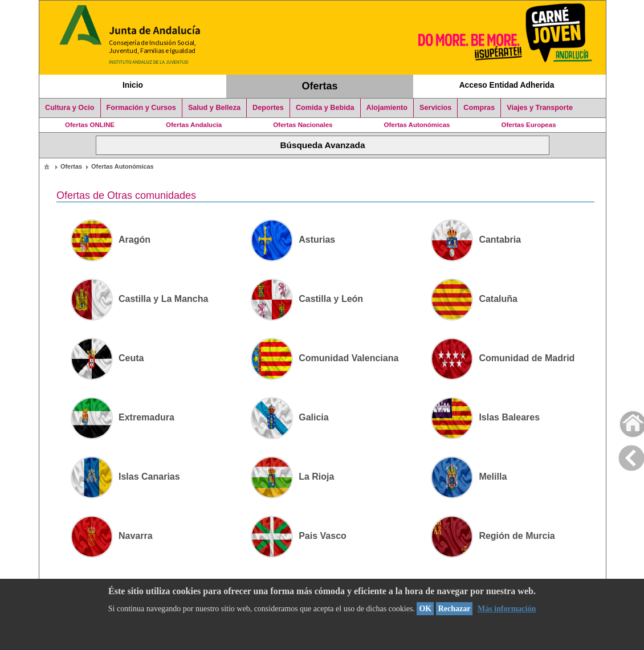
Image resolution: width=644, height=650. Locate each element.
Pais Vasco (299, 536)
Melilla (469, 477)
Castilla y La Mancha (139, 299)
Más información (507, 609)
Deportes (268, 108)
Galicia (290, 417)
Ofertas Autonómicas (417, 125)
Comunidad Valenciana (325, 358)
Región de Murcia (493, 536)
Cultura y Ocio (70, 108)
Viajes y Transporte (540, 108)
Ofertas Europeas (529, 125)
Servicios (435, 108)
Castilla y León (307, 299)
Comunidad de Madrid (503, 358)
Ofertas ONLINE (90, 125)
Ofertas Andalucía (194, 125)
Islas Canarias (125, 477)
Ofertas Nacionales (303, 125)
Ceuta (107, 358)
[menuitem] (47, 166)
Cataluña (474, 299)
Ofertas (320, 86)
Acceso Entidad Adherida (507, 85)
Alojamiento (387, 108)
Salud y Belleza (214, 108)
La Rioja (292, 477)
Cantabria (476, 240)
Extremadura (123, 417)
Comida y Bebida (325, 108)
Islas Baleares (485, 417)
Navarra (112, 536)
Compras (479, 108)
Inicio (133, 85)
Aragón (111, 240)
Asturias (293, 240)
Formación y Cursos (141, 108)
